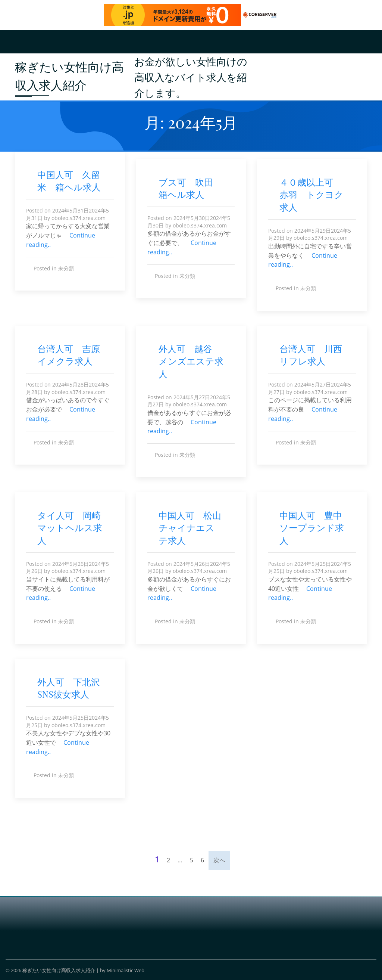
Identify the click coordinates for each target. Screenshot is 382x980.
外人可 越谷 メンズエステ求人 (191, 361)
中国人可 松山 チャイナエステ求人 (194, 528)
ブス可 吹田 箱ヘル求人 (190, 188)
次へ (219, 860)
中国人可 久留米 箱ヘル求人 (69, 181)
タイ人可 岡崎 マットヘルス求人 (73, 528)
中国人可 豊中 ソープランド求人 (315, 528)
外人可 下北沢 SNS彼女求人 (73, 688)
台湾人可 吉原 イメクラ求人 (73, 355)
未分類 (66, 268)
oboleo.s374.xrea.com (79, 218)
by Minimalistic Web (122, 970)
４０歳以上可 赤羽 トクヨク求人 (311, 194)
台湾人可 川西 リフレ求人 (315, 355)
